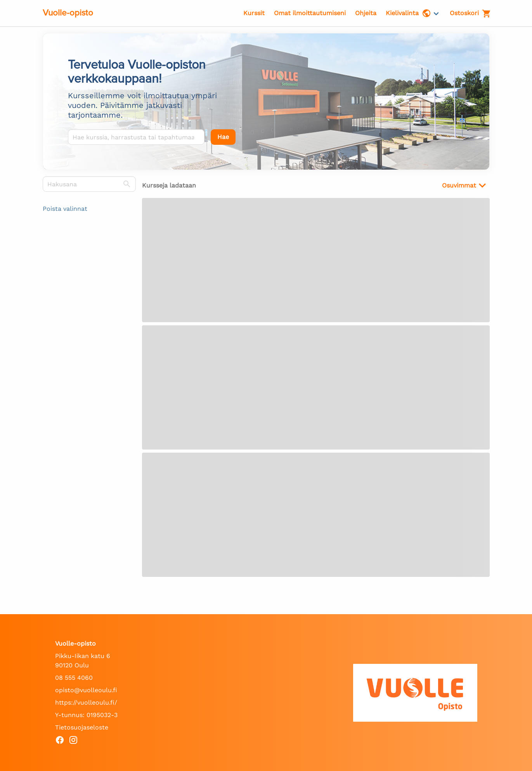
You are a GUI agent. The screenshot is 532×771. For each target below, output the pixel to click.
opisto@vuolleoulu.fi (86, 690)
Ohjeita (366, 13)
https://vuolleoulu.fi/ (86, 702)
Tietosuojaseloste (82, 727)
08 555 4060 (74, 678)
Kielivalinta (408, 13)
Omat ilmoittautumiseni (310, 13)
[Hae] (223, 137)
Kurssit (254, 13)
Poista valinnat (65, 209)
